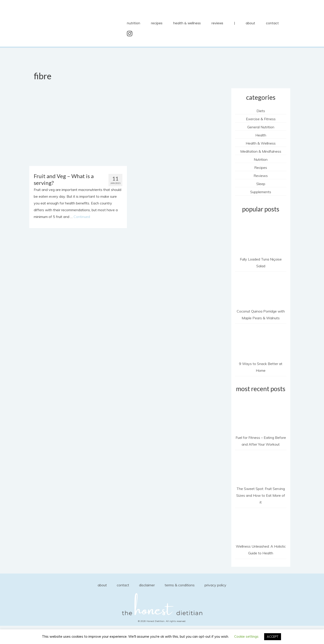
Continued (82, 217)
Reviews (261, 176)
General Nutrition (261, 127)
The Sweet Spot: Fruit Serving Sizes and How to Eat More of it (261, 495)
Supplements (261, 192)
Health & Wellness (261, 143)
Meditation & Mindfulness (261, 151)
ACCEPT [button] (273, 637)
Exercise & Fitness (261, 119)
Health (261, 135)
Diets (261, 111)
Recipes (261, 168)
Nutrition (261, 159)
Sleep (261, 184)
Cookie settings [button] (246, 636)
